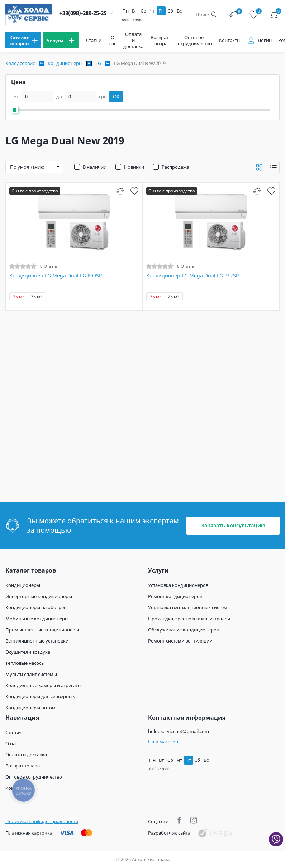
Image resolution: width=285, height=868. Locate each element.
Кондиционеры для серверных (40, 696)
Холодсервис (20, 63)
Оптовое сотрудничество (194, 41)
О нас (112, 41)
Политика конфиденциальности (42, 821)
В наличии (95, 167)
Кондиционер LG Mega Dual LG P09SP (56, 276)
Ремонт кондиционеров (175, 596)
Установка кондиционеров (178, 585)
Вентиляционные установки (37, 641)
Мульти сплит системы (31, 674)
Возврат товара (160, 41)
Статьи (94, 40)
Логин (265, 40)
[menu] (23, 40)
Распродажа (175, 167)
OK (116, 97)
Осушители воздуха (28, 652)
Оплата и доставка (133, 40)
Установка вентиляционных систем (188, 607)
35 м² (37, 297)
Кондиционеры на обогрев (36, 607)
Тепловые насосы (25, 663)
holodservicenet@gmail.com (179, 731)
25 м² (19, 297)
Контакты (230, 40)
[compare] (120, 191)
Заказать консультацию (233, 525)
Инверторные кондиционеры (39, 596)
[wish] (134, 191)
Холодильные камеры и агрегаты (43, 685)
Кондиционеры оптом (30, 708)
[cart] (273, 15)
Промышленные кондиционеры (42, 630)
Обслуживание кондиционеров (184, 630)
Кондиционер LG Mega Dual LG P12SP (193, 276)
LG (98, 63)
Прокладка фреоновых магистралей (189, 619)
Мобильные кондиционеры (37, 619)
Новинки (134, 167)
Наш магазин (163, 742)
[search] (214, 14)
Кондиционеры (65, 63)
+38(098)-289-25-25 (83, 13)
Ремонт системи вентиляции (180, 641)
